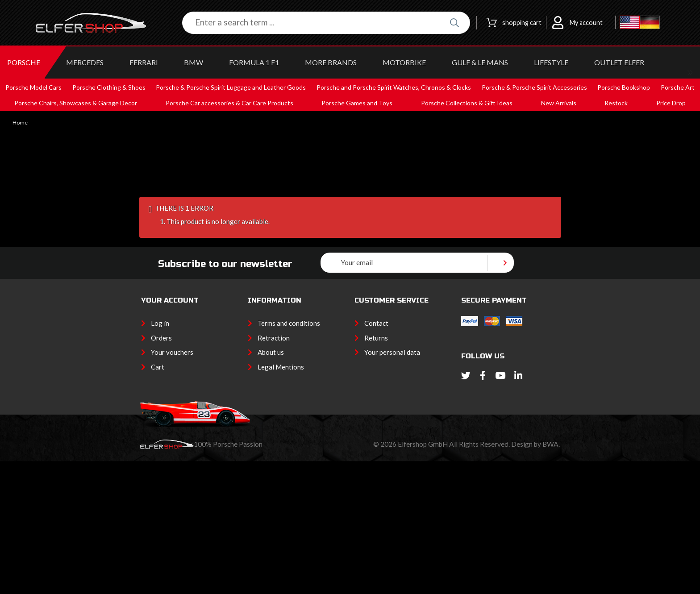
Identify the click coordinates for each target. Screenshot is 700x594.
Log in (160, 323)
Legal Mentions (281, 367)
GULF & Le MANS (480, 62)
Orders (161, 338)
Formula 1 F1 (254, 62)
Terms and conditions (289, 323)
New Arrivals (559, 103)
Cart (158, 367)
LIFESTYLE (551, 62)
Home (20, 123)
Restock (616, 103)
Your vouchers (172, 352)
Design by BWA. (535, 444)
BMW (194, 62)
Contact (376, 323)
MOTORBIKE (404, 62)
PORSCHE (24, 62)
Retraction (274, 338)
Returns (376, 338)
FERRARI (144, 62)
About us (271, 352)
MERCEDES (85, 62)
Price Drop (671, 103)
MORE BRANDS (331, 62)
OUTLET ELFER (619, 62)
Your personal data (392, 352)
